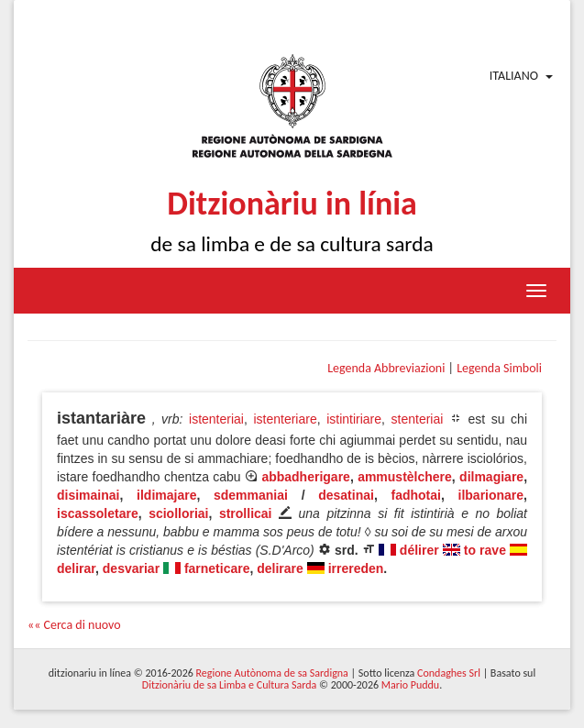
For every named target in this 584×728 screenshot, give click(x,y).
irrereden (356, 568)
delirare (280, 568)
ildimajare (166, 495)
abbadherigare (305, 477)
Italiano (514, 76)
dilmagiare (491, 477)
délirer (419, 550)
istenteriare (285, 419)
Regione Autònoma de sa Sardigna (272, 673)
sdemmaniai (251, 495)
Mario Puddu (410, 685)
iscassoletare (98, 513)
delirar (76, 568)
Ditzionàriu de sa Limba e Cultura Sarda (229, 685)
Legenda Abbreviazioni (386, 368)
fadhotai (415, 495)
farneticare (217, 568)
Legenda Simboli (499, 368)
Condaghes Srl (449, 673)
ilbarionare (491, 495)
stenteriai (418, 419)
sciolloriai (178, 513)
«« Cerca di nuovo (74, 625)
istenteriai (216, 419)
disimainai (88, 495)
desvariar (131, 568)
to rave (485, 550)
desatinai (346, 495)
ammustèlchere (405, 477)
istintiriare (354, 419)
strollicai (246, 513)
